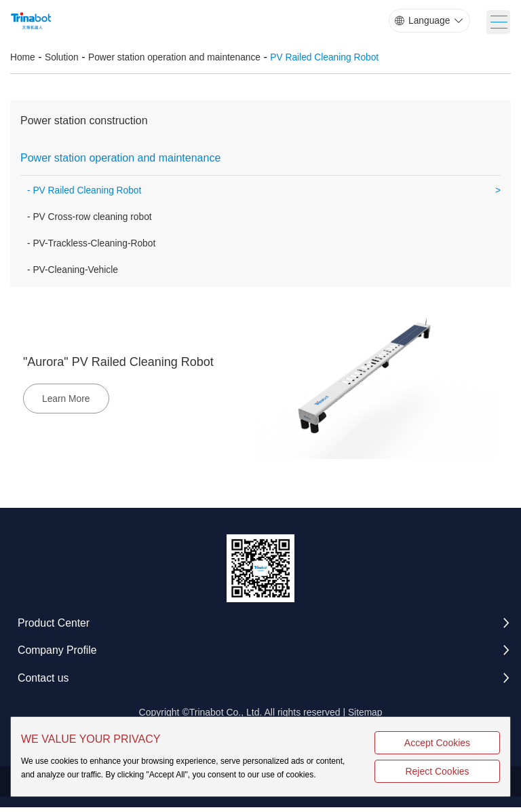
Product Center (54, 626)
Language (429, 21)
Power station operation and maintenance (176, 58)
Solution (63, 58)
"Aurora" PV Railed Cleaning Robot (119, 366)
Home (23, 58)
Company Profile (58, 654)
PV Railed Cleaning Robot (329, 58)
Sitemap (365, 716)
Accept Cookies (459, 743)
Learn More (68, 402)
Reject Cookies (459, 771)
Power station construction (84, 123)
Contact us (43, 682)
